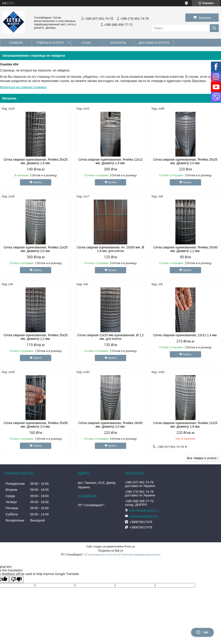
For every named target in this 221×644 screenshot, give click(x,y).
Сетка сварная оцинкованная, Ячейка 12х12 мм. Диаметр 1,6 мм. (110, 161)
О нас (87, 43)
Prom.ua (130, 547)
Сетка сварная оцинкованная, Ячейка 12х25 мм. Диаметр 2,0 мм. (36, 249)
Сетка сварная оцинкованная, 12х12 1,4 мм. (185, 335)
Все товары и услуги (202, 458)
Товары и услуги (50, 43)
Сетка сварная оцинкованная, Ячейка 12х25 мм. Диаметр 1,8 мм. (185, 425)
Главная (16, 43)
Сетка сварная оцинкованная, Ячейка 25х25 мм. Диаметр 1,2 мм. (36, 337)
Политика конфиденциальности (141, 555)
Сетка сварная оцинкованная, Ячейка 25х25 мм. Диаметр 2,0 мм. (185, 161)
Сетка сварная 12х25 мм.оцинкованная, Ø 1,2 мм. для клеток (110, 337)
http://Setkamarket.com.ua (145, 510)
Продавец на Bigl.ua (110, 551)
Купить (38, 182)
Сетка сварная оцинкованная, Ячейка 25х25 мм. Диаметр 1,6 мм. (36, 161)
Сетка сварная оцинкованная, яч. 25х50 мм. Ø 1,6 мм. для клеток (111, 249)
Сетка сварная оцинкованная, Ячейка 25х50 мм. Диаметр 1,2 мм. (185, 249)
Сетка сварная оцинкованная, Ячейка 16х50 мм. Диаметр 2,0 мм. (110, 425)
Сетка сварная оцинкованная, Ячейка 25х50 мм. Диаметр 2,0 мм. (36, 425)
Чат (202, 632)
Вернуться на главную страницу (23, 87)
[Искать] (214, 28)
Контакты (118, 43)
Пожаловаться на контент (103, 555)
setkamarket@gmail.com (145, 516)
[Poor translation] (16, 579)
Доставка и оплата (154, 43)
